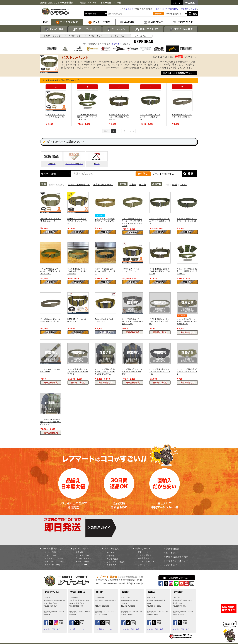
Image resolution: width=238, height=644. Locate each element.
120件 (184, 185)
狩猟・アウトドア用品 (54, 562)
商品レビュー (81, 565)
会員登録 (130, 9)
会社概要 (111, 553)
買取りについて (145, 552)
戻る (106, 131)
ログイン (171, 553)
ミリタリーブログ (83, 555)
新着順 (133, 185)
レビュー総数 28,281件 (110, 3)
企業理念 (111, 556)
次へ (132, 131)
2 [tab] (119, 131)
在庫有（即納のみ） (103, 185)
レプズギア (117, 44)
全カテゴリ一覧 (82, 562)
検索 (195, 14)
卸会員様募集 (144, 558)
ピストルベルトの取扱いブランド (179, 73)
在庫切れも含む (57, 185)
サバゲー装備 (54, 29)
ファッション (116, 29)
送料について (161, 9)
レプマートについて (114, 549)
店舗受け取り (144, 565)
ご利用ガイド (173, 565)
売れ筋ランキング (189, 9)
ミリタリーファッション (55, 558)
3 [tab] (124, 131)
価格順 (143, 185)
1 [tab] (114, 131)
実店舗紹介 (174, 9)
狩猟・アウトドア (147, 29)
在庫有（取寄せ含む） (79, 185)
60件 (175, 185)
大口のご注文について (147, 562)
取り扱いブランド (83, 558)
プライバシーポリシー (177, 561)
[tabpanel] (56, 105)
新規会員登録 (173, 549)
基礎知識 (79, 552)
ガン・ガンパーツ (85, 29)
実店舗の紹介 (112, 559)
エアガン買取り (145, 555)
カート (191, 3)
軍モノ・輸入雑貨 (181, 29)
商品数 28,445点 (88, 3)
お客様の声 (112, 565)
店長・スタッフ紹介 (115, 562)
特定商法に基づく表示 (177, 557)
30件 (167, 185)
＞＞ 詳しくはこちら (52, 629)
